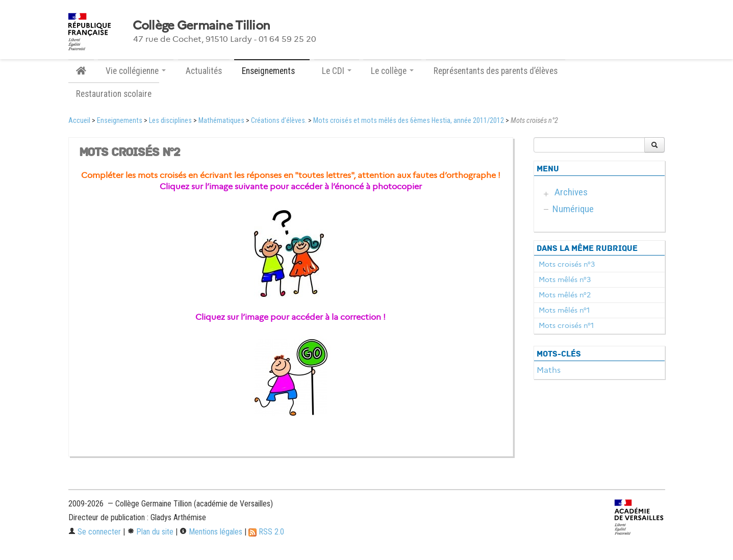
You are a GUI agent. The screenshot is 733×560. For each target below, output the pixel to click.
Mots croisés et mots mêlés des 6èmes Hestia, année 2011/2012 (409, 121)
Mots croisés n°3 (567, 264)
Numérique (573, 209)
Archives (571, 192)
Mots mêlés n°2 (565, 295)
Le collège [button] (392, 71)
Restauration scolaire (114, 94)
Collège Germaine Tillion (201, 26)
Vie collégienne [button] (136, 71)
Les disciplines (170, 121)
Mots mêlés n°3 (565, 279)
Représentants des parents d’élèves (496, 71)
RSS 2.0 (266, 532)
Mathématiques (221, 121)
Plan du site (150, 532)
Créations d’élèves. (279, 121)
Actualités (204, 71)
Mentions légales (211, 532)
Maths (549, 370)
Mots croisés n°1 (566, 325)
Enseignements (120, 121)
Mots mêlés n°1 (564, 310)
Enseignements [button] (272, 71)
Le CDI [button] (337, 71)
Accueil (79, 121)
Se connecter (95, 532)
